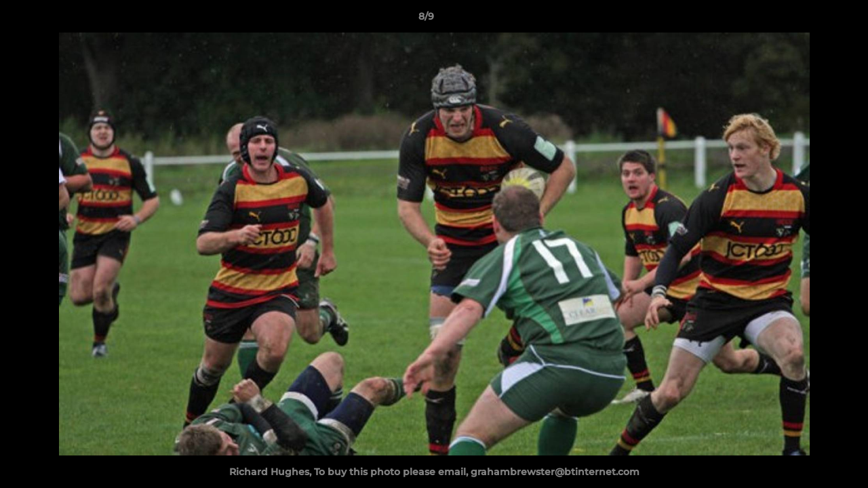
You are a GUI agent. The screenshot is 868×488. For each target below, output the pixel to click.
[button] (811, 20)
